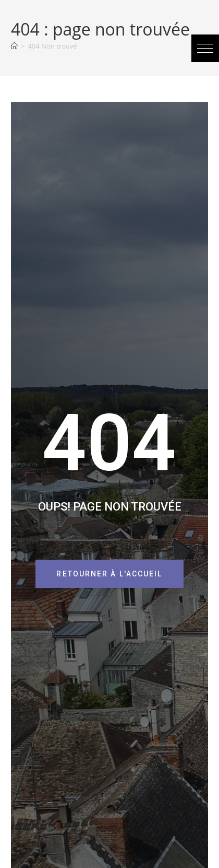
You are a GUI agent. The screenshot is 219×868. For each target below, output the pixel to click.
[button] (205, 48)
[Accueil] (14, 46)
